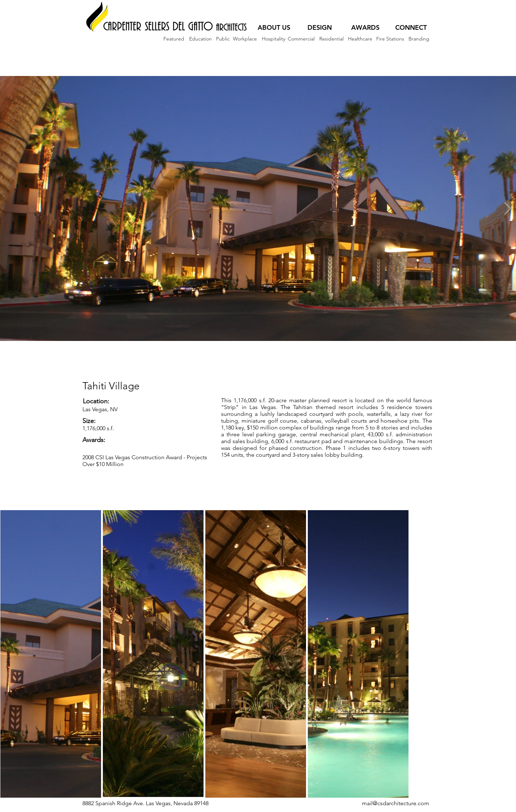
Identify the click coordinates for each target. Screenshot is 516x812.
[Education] (200, 39)
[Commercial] (301, 39)
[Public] (223, 39)
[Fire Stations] (390, 39)
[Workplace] (245, 39)
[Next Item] (507, 208)
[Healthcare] (360, 39)
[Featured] (174, 39)
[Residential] (331, 39)
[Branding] (419, 39)
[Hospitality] (273, 39)
